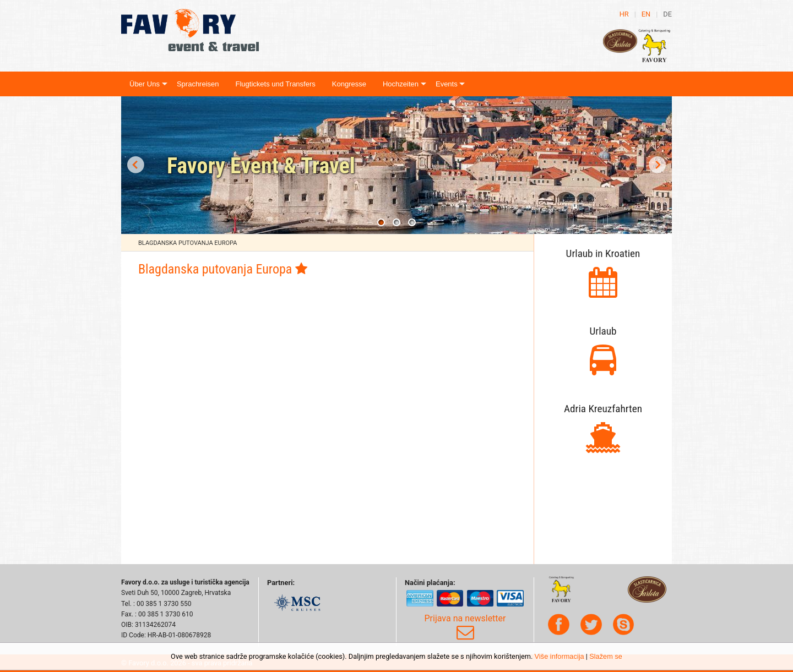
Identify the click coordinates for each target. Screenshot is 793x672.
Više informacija (560, 656)
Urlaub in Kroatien (603, 253)
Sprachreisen (198, 84)
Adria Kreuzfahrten (603, 409)
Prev (135, 165)
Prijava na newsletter (465, 627)
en (646, 14)
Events (447, 84)
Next (658, 165)
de (667, 14)
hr (624, 14)
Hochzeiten (401, 84)
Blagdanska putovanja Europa (188, 243)
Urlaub (603, 331)
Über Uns (145, 84)
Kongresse (349, 84)
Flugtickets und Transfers (276, 84)
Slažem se (606, 656)
